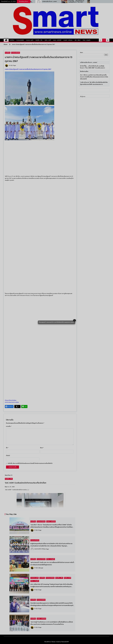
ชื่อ (7, 448)
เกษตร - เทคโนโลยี (51, 521)
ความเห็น (9, 426)
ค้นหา (81, 52)
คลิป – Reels (78, 40)
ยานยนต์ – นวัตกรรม (68, 40)
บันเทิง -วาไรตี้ (48, 40)
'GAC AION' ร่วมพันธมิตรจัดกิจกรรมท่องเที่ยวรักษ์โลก (26, 483)
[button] (101, 40)
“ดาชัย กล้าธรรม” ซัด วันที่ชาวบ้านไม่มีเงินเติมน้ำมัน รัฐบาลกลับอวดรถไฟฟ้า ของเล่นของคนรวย (94, 83)
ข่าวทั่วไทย (12, 40)
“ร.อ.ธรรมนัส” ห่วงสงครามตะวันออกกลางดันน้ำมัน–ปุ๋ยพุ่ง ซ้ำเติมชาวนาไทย (36, 2)
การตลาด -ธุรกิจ (30, 40)
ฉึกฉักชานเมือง (84, 71)
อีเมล (42, 448)
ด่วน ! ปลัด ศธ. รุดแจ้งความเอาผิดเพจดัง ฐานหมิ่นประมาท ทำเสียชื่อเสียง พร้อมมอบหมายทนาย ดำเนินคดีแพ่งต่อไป (94, 77)
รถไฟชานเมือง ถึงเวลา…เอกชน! (61, 2)
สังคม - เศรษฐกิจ (51, 559)
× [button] (74, 321)
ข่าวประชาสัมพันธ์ (20, 40)
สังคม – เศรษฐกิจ (87, 40)
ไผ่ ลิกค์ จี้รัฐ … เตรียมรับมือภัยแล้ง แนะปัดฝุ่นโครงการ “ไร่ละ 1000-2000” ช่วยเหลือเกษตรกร (88, 2)
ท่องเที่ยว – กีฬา (39, 40)
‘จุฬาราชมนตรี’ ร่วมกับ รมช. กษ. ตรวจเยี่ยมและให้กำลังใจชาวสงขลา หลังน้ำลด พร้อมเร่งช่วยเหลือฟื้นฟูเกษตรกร (52, 563)
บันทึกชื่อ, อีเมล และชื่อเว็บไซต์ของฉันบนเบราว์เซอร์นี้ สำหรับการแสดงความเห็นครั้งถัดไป (30, 463)
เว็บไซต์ (8, 456)
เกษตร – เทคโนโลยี (57, 40)
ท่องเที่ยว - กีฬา (9, 479)
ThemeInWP (65, 642)
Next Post (9, 475)
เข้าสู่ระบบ (83, 97)
